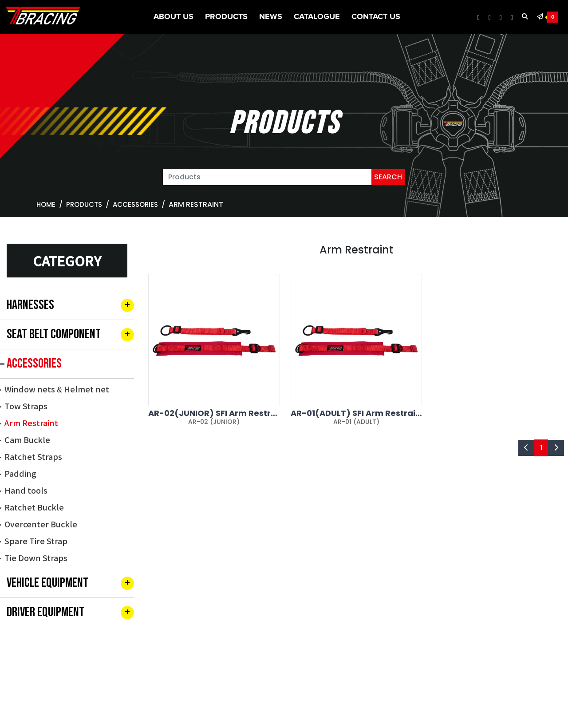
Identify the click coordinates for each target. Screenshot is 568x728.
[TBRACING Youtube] (501, 18)
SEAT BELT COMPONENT (54, 334)
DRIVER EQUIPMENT (45, 612)
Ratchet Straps (33, 456)
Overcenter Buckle (41, 524)
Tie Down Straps (36, 558)
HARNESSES (30, 305)
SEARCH (388, 177)
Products (226, 17)
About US (174, 17)
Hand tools (26, 490)
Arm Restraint (31, 423)
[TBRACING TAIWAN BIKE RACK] (43, 17)
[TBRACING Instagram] (490, 18)
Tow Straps (26, 406)
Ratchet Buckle (34, 507)
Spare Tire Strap (36, 541)
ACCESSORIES (135, 204)
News (271, 17)
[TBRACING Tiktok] (512, 18)
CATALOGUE (317, 17)
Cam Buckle (27, 439)
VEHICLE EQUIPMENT (47, 583)
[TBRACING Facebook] (479, 18)
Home (46, 204)
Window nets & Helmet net (57, 389)
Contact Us (376, 17)
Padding (20, 473)
